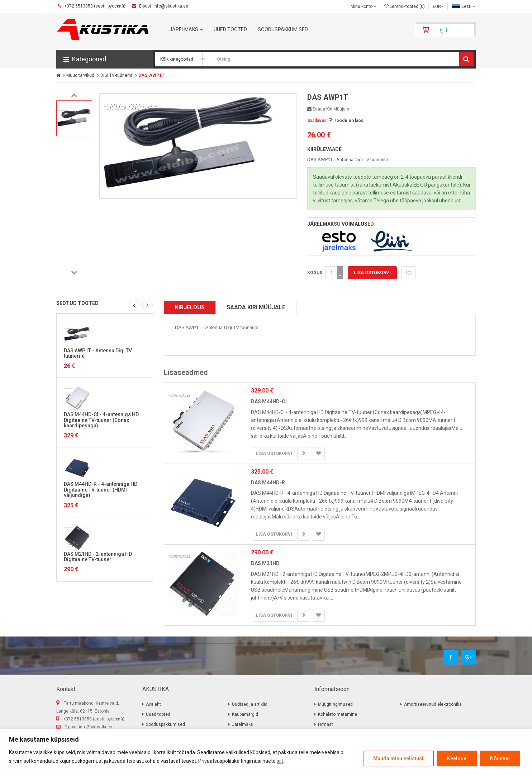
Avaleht (153, 704)
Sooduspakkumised (165, 724)
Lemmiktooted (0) (405, 6)
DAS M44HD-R (268, 483)
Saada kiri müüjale (328, 109)
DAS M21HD (265, 563)
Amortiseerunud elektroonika (433, 704)
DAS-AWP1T (151, 75)
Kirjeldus (190, 307)
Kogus (315, 273)
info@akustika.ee (96, 727)
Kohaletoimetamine (338, 714)
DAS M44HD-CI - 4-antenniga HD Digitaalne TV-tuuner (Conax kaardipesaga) (101, 420)
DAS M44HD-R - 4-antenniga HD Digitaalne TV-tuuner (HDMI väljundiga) (101, 490)
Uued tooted (158, 714)
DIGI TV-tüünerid (116, 75)
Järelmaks (243, 724)
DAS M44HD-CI (269, 401)
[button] (104, 59)
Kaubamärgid (245, 714)
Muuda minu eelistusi (398, 758)
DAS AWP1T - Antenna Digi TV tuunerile (98, 353)
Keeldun (457, 758)
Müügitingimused (335, 704)
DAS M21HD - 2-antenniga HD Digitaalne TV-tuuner (98, 557)
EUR (438, 6)
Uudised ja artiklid (250, 704)
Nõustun (500, 758)
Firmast (326, 724)
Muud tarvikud (80, 75)
